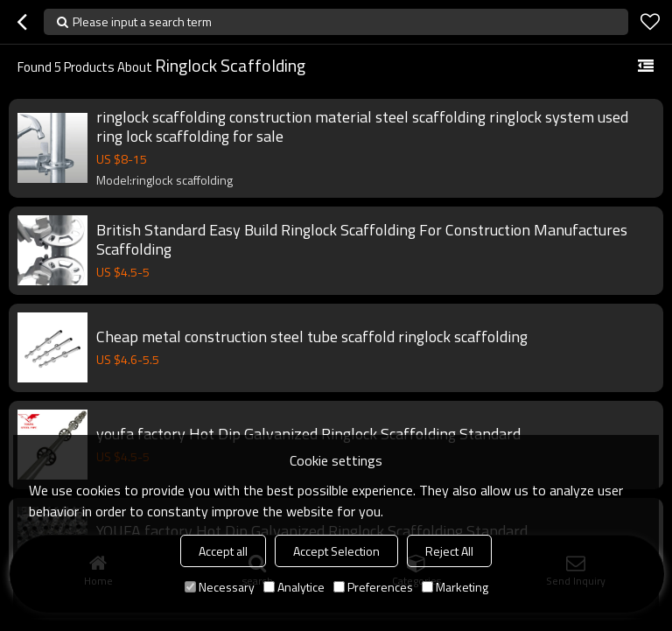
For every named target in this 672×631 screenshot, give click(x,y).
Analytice (294, 587)
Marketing (455, 587)
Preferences (373, 587)
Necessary (220, 587)
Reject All (449, 551)
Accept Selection (336, 551)
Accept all (223, 551)
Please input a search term (142, 21)
